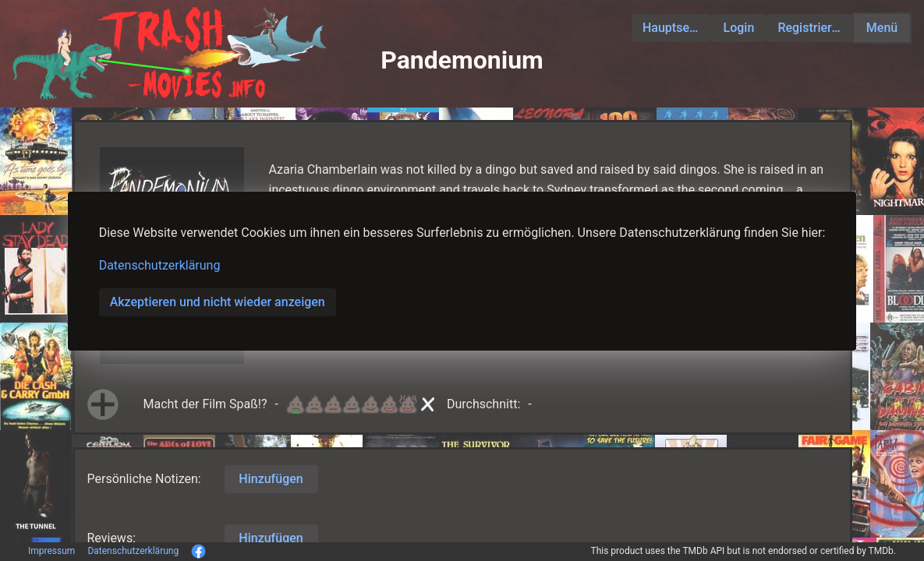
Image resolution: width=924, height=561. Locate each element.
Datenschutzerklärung (160, 265)
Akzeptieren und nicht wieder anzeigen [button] (218, 302)
